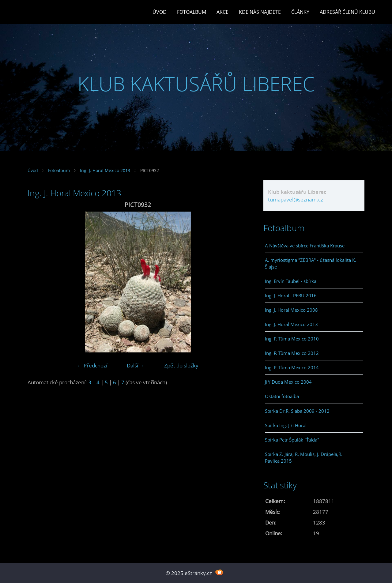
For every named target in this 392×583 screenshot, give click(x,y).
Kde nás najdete (260, 12)
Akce (222, 12)
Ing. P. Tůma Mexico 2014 (292, 367)
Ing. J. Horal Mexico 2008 (291, 310)
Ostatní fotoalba (282, 396)
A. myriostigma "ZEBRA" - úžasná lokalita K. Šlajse (311, 263)
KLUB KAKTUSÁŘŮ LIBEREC (196, 84)
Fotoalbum (192, 12)
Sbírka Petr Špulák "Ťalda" (292, 440)
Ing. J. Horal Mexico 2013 (105, 170)
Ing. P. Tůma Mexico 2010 (292, 339)
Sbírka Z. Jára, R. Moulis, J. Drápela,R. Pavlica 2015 (304, 457)
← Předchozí (92, 365)
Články (300, 12)
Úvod (160, 12)
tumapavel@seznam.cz (296, 199)
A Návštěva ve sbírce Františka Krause (305, 246)
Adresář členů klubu (347, 12)
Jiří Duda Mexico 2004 (288, 382)
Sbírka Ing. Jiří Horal (286, 425)
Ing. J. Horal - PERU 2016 (291, 295)
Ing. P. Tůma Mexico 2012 (292, 353)
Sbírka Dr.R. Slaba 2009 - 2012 (297, 411)
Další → (136, 365)
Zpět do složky (181, 365)
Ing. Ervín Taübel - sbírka (291, 281)
